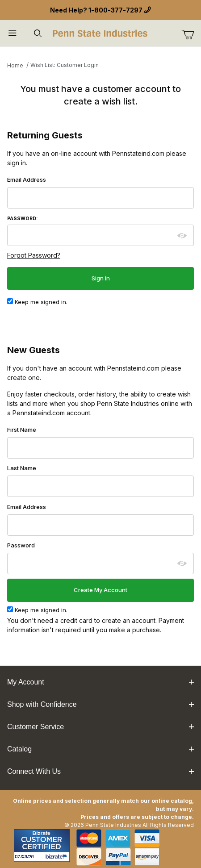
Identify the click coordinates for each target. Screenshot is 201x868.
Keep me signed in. (37, 302)
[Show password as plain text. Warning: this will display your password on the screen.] (182, 236)
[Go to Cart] (191, 35)
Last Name (22, 468)
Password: (22, 219)
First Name (22, 430)
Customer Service (100, 727)
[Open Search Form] (38, 33)
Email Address (27, 179)
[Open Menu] (13, 33)
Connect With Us (100, 771)
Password (21, 545)
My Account (100, 682)
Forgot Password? (34, 255)
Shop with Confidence (100, 704)
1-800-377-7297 (115, 10)
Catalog (100, 749)
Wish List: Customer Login (65, 65)
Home (15, 65)
